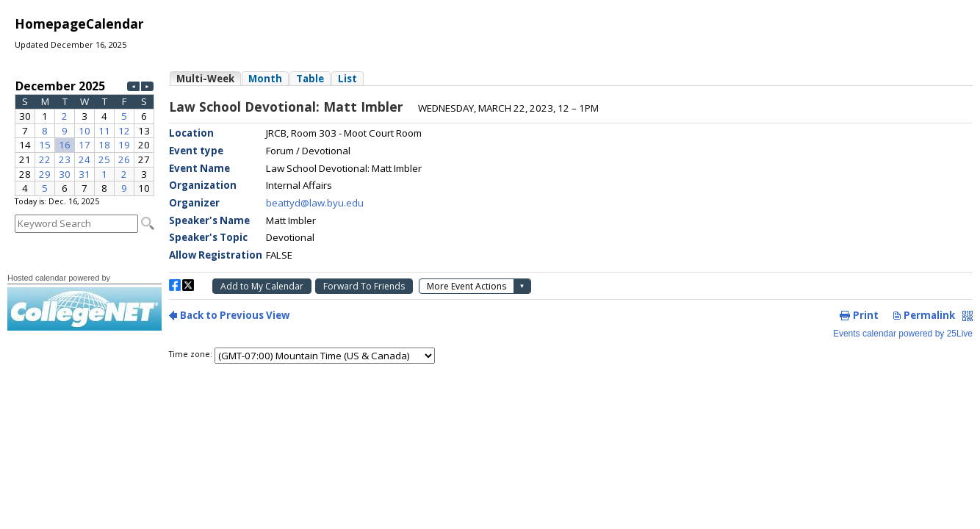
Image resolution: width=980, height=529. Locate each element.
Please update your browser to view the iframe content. (84, 137)
